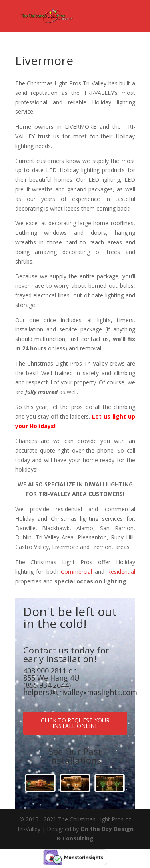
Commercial (76, 572)
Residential (121, 572)
